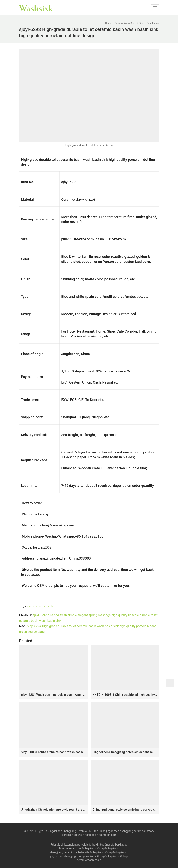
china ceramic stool (69, 848)
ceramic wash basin (89, 860)
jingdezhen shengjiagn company (69, 856)
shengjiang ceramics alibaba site (70, 852)
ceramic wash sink (40, 606)
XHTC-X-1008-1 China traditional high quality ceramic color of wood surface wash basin (125, 695)
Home (108, 23)
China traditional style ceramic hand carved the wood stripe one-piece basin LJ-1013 (125, 810)
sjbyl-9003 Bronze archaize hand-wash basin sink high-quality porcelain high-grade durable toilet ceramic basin (53, 752)
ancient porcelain (78, 845)
